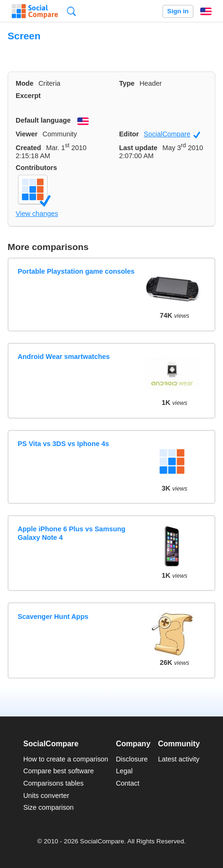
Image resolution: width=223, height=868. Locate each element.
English (206, 11)
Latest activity (179, 759)
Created (28, 148)
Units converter (46, 796)
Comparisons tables (53, 783)
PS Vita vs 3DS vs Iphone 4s (63, 444)
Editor (129, 134)
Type (127, 83)
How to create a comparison (66, 759)
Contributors (36, 168)
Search (71, 11)
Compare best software (59, 771)
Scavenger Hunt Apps (53, 617)
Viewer (27, 134)
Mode (25, 83)
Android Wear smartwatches (64, 357)
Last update (138, 148)
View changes (37, 214)
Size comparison (48, 807)
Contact (128, 783)
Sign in (178, 11)
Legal (124, 771)
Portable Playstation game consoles (76, 271)
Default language (43, 120)
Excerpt (28, 96)
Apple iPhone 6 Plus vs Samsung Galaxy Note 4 (71, 533)
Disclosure (132, 759)
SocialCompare (172, 134)
